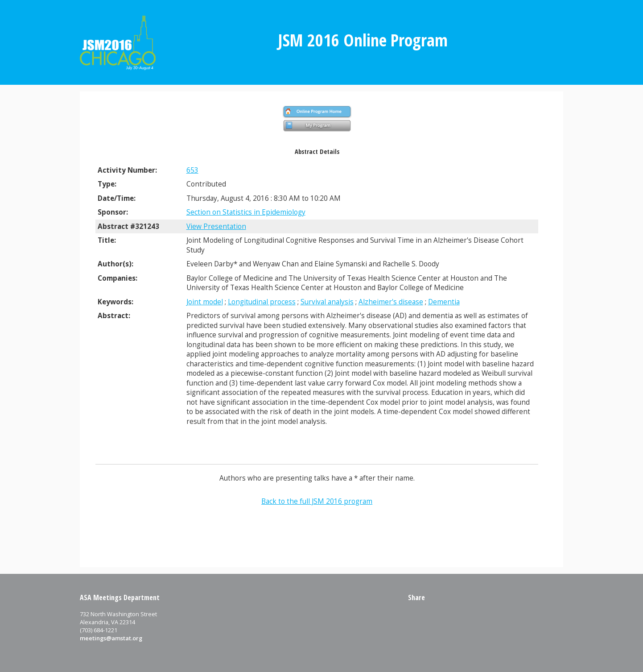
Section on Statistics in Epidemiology (246, 212)
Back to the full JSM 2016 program (317, 501)
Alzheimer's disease (391, 302)
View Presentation (216, 226)
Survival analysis (327, 302)
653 (192, 170)
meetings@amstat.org (111, 638)
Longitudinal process (262, 302)
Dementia (444, 302)
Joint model (205, 302)
